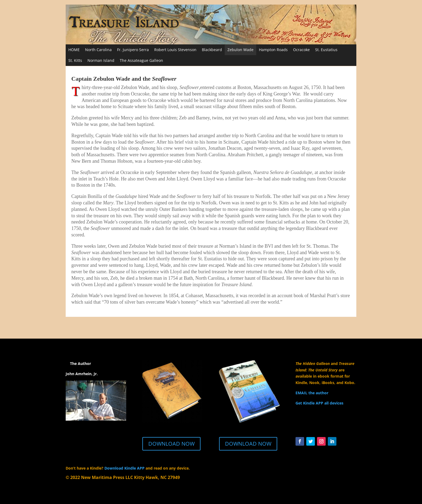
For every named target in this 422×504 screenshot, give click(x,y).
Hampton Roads (273, 50)
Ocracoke (301, 50)
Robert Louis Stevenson (175, 50)
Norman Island (101, 60)
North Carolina (98, 50)
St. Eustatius (326, 50)
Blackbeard (212, 50)
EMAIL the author (312, 393)
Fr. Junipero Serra (133, 50)
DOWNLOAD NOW (171, 444)
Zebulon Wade (240, 50)
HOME (74, 50)
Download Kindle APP (124, 468)
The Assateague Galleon (141, 60)
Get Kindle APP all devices (319, 403)
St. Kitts (75, 60)
